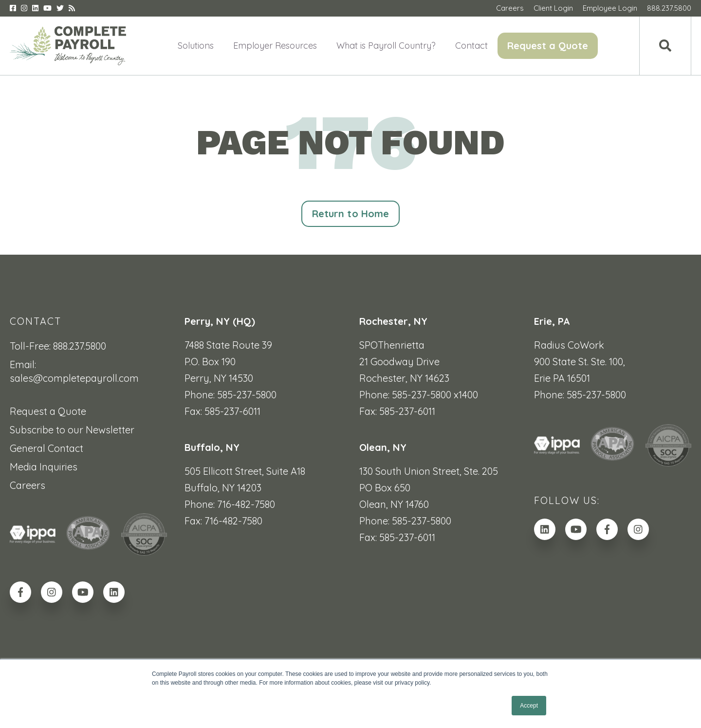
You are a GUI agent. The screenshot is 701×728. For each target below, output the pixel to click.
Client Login (553, 8)
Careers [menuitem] (28, 485)
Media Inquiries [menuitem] (44, 467)
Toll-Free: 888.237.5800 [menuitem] (58, 346)
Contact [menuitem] (471, 46)
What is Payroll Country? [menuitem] (386, 46)
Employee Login (610, 8)
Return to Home (350, 214)
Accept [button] (529, 706)
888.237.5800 (669, 8)
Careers (510, 8)
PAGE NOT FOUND (350, 142)
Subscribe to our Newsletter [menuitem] (72, 430)
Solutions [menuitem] (196, 46)
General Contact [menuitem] (46, 448)
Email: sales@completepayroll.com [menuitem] (74, 371)
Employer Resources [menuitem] (275, 46)
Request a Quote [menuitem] (548, 46)
